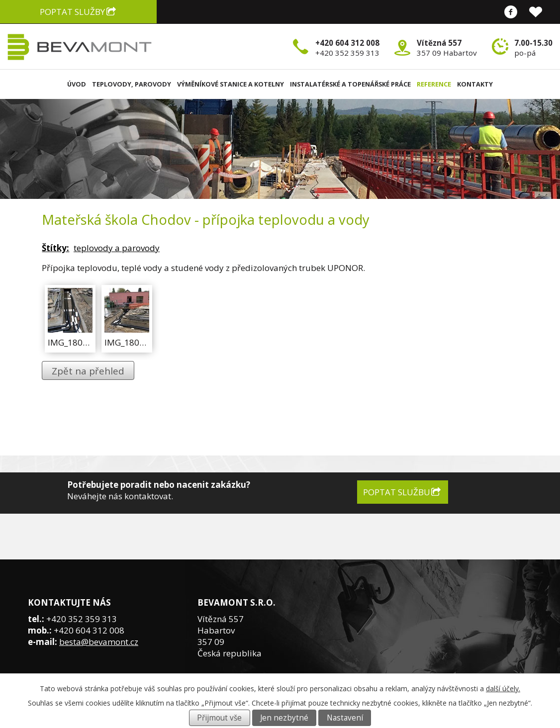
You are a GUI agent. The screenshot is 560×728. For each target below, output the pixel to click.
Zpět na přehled (88, 371)
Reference (434, 84)
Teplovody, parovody (132, 84)
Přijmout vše (219, 718)
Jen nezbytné (284, 718)
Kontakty (475, 84)
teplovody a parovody (117, 248)
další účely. (503, 688)
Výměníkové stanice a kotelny (231, 84)
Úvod (77, 84)
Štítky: (55, 248)
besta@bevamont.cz (99, 642)
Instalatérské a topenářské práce (350, 84)
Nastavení (345, 718)
